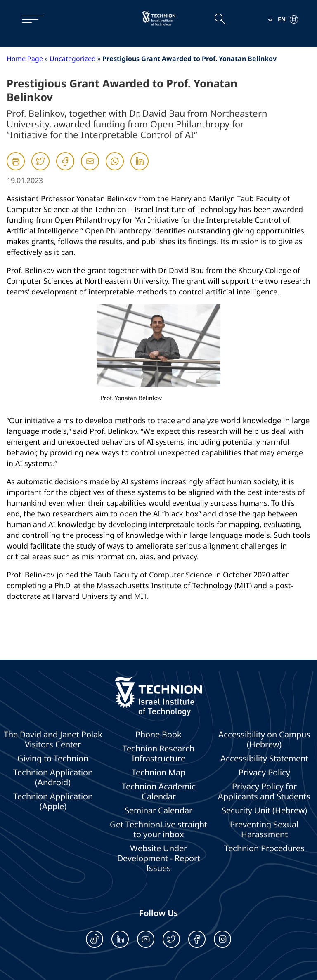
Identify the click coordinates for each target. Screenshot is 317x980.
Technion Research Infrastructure (158, 754)
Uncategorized (73, 59)
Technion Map (158, 773)
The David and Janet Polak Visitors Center (53, 740)
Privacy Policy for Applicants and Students (264, 792)
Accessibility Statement (264, 759)
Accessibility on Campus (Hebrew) (264, 740)
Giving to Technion (53, 759)
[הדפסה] (16, 161)
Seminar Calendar (158, 810)
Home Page (25, 59)
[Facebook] (65, 169)
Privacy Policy (264, 773)
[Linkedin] (140, 169)
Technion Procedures (264, 848)
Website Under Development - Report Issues (159, 858)
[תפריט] (29, 19)
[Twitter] (40, 169)
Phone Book (158, 735)
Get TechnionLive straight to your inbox (158, 829)
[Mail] (90, 169)
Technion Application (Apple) (53, 801)
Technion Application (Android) (53, 777)
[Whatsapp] (115, 169)
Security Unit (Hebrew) (264, 810)
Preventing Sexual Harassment (264, 829)
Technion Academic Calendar (159, 792)
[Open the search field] (220, 19)
